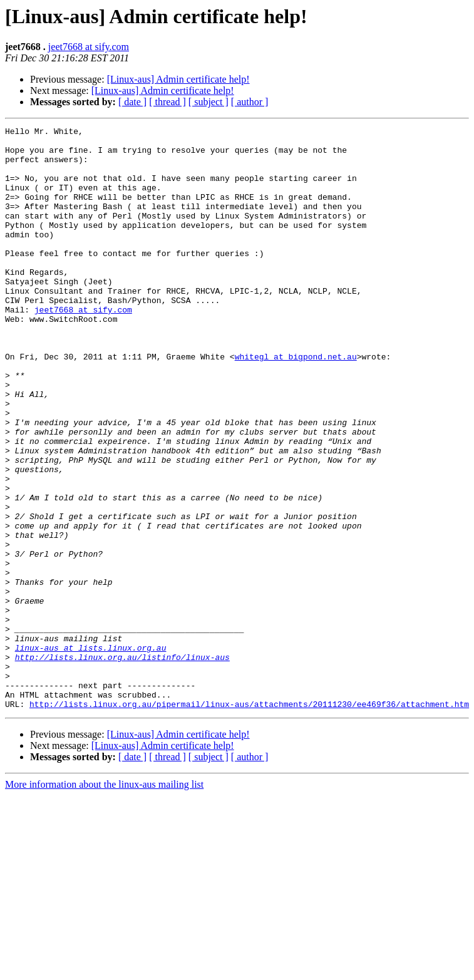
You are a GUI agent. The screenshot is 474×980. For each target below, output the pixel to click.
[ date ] (132, 102)
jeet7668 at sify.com (89, 47)
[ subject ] (209, 102)
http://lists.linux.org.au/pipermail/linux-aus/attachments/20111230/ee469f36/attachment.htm (249, 820)
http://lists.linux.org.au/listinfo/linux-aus (122, 764)
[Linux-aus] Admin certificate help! (178, 79)
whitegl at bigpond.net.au (296, 403)
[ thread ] (167, 102)
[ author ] (250, 102)
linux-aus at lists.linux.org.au (91, 753)
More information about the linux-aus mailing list (104, 901)
